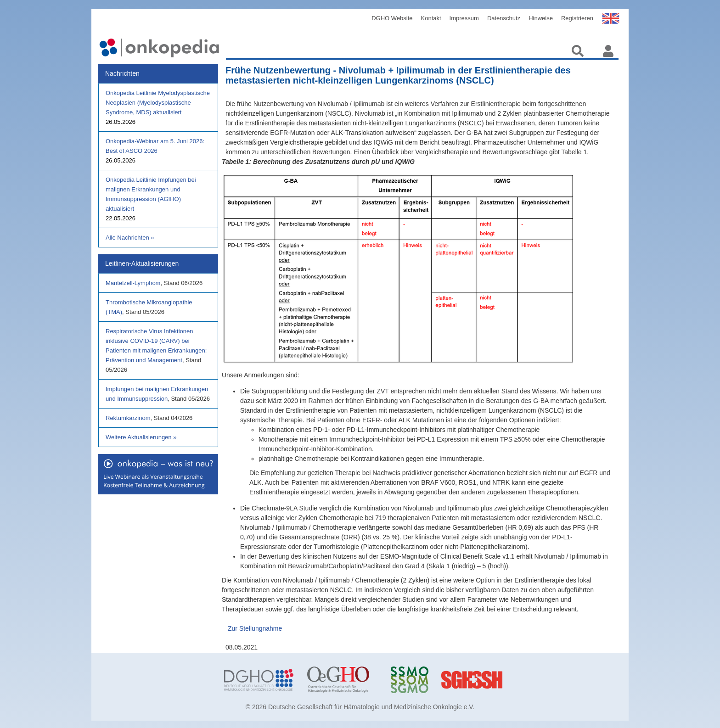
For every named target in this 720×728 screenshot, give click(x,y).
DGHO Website (392, 18)
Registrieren (577, 18)
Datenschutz (504, 18)
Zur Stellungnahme (255, 628)
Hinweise (541, 18)
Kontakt (431, 18)
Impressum (464, 18)
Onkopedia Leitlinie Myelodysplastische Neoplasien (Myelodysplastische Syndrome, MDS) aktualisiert (158, 103)
